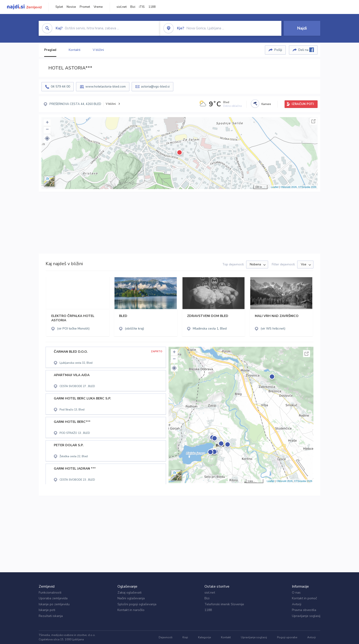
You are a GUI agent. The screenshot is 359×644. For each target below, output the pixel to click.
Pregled (50, 50)
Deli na (306, 50)
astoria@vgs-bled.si (155, 87)
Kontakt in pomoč (304, 598)
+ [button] (47, 123)
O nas (296, 593)
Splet (59, 7)
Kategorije (204, 637)
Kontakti (74, 50)
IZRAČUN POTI (303, 104)
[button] (47, 138)
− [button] (47, 130)
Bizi (133, 7)
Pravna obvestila (304, 610)
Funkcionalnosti (50, 593)
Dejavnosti (166, 637)
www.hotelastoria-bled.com (106, 87)
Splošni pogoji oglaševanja (137, 604)
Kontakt (226, 637)
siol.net (122, 7)
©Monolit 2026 (289, 187)
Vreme (98, 7)
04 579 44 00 (60, 87)
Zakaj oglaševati (129, 593)
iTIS (142, 7)
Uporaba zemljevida (53, 598)
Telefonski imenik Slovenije (224, 604)
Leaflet (275, 187)
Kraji (185, 637)
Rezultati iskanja (51, 616)
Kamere (266, 104)
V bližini (98, 50)
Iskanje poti (47, 610)
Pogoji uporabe (287, 637)
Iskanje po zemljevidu (54, 604)
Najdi (302, 28)
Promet (85, 7)
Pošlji (278, 50)
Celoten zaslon (313, 121)
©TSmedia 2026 (307, 187)
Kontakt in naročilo (131, 610)
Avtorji (297, 604)
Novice (71, 7)
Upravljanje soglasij (306, 616)
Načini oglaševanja (131, 598)
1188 (152, 7)
